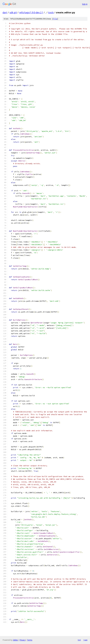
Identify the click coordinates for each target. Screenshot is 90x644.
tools (51, 12)
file (55, 19)
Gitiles (15, 640)
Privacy (22, 640)
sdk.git (13, 12)
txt (79, 640)
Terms (30, 640)
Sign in (85, 4)
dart (5, 12)
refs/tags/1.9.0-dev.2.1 (31, 12)
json (85, 640)
